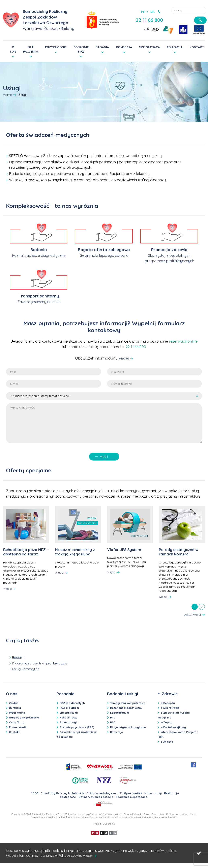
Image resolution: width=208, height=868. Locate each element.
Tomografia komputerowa (128, 703)
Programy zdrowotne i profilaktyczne (40, 663)
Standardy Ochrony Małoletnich (62, 793)
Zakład (14, 703)
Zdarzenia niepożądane (131, 797)
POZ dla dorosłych (72, 703)
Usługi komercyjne (26, 669)
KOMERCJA (124, 47)
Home (7, 95)
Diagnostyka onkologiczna (128, 727)
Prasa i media (18, 727)
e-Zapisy (166, 722)
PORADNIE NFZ (81, 49)
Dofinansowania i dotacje (96, 797)
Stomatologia (69, 722)
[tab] (195, 607)
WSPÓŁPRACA (150, 47)
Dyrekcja (15, 708)
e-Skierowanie (170, 708)
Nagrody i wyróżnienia (24, 717)
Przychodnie (17, 713)
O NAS (13, 49)
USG (113, 722)
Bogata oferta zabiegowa (104, 250)
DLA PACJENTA (31, 49)
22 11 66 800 (149, 20)
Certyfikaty (17, 722)
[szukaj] (200, 20)
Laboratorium (120, 713)
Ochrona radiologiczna (102, 793)
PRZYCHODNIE (56, 47)
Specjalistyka (69, 713)
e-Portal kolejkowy (173, 727)
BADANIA (102, 47)
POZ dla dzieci (69, 708)
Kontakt (14, 732)
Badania (39, 250)
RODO (34, 793)
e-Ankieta (167, 742)
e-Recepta (168, 703)
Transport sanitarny (39, 296)
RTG (113, 717)
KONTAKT (197, 47)
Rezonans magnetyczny (126, 708)
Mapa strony (153, 793)
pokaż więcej (194, 614)
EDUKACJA (175, 47)
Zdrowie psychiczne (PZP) (77, 727)
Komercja (117, 732)
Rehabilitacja (69, 717)
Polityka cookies (131, 793)
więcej (124, 358)
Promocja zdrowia (169, 250)
